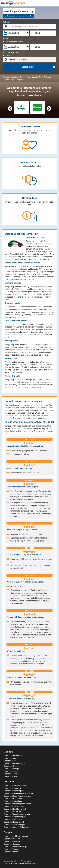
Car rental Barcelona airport (15, 786)
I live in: (7, 56)
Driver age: (11, 52)
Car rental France (11, 771)
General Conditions (12, 861)
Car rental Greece (11, 766)
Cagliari (6, 80)
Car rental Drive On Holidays (15, 847)
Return (6, 38)
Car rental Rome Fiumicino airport (18, 796)
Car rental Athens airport (14, 806)
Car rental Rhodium (12, 841)
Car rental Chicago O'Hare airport (17, 827)
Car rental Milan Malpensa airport (17, 804)
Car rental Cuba (10, 776)
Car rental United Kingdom (15, 763)
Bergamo (20, 80)
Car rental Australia (12, 774)
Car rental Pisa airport (13, 819)
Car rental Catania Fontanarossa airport (20, 793)
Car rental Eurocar (11, 849)
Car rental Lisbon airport (14, 791)
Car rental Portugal (12, 769)
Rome (23, 77)
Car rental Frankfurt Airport (15, 825)
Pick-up (6, 22)
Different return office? (13, 42)
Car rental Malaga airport (14, 788)
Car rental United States (14, 756)
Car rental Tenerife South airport (17, 814)
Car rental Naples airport (14, 822)
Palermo (47, 77)
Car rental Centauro (12, 844)
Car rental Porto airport (13, 801)
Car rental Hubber (11, 852)
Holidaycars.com (17, 863)
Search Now (38, 67)
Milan (28, 77)
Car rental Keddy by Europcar (16, 836)
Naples (13, 80)
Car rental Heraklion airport (15, 809)
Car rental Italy (10, 761)
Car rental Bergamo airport (15, 817)
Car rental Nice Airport (13, 799)
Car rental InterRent (12, 839)
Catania (35, 77)
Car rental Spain (10, 758)
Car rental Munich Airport (14, 812)
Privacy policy (26, 861)
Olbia (41, 77)
